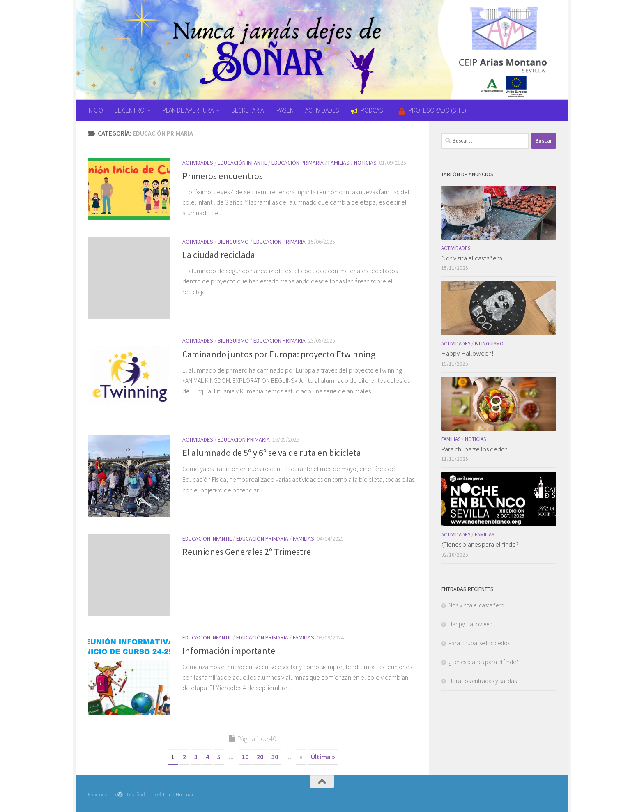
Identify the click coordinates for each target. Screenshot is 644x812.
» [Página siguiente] (301, 757)
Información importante (229, 651)
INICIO (95, 110)
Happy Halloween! (467, 353)
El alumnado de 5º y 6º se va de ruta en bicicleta (272, 453)
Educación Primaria (298, 163)
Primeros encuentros (223, 176)
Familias (339, 163)
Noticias (365, 163)
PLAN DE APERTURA (188, 110)
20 (260, 757)
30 (275, 757)
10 (245, 757)
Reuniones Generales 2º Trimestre (247, 552)
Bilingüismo (233, 242)
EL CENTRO (130, 110)
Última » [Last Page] (323, 757)
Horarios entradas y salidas (483, 681)
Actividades (198, 163)
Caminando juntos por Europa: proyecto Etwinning (279, 354)
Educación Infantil (242, 163)
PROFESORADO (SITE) (432, 110)
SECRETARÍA (247, 110)
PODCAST (369, 110)
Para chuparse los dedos (474, 449)
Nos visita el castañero (472, 258)
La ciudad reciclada (219, 255)
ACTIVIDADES (322, 110)
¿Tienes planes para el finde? (480, 544)
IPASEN (284, 110)
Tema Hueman (178, 795)
